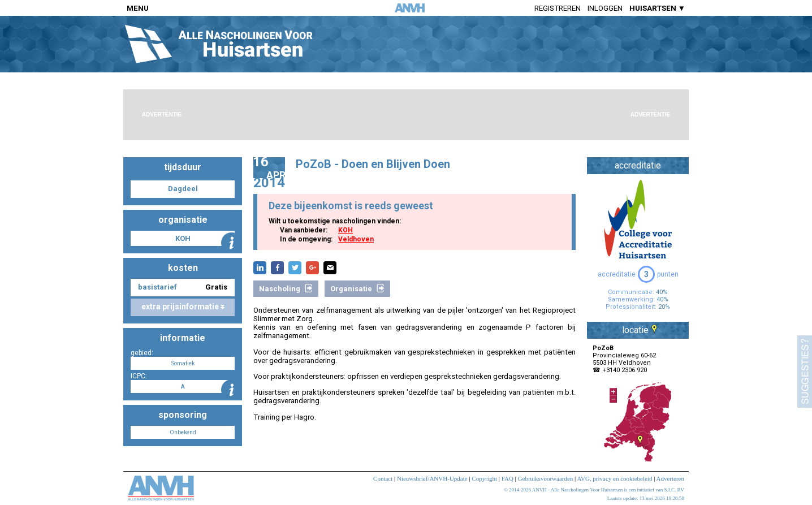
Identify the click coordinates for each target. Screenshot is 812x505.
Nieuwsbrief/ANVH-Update (432, 478)
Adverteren (670, 478)
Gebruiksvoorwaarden (546, 478)
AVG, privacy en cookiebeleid (614, 478)
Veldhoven (356, 239)
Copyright (484, 478)
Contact (383, 478)
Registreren (558, 8)
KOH (345, 230)
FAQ (507, 478)
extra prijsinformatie (183, 307)
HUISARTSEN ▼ (657, 8)
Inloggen (605, 8)
